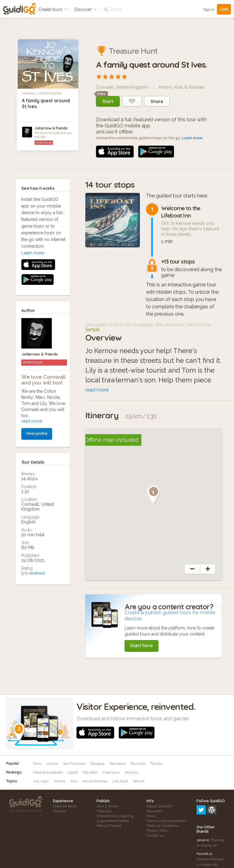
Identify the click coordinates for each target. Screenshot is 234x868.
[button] (154, 495)
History (166, 87)
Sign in (209, 9)
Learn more (192, 138)
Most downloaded (48, 772)
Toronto (156, 763)
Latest (73, 772)
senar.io (203, 814)
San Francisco (74, 763)
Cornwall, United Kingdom (42, 94)
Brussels (138, 763)
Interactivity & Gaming (115, 816)
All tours (131, 772)
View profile (37, 311)
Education (155, 811)
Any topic (41, 781)
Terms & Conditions (163, 826)
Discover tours (65, 806)
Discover (86, 9)
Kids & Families (190, 87)
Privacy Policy (158, 831)
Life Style (120, 781)
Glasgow (98, 763)
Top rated (90, 772)
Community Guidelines (166, 821)
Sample (92, 330)
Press (151, 816)
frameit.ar (204, 827)
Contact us (155, 835)
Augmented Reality (113, 821)
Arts (74, 781)
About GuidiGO (159, 806)
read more (32, 299)
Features (104, 811)
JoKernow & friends (51, 128)
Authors (60, 811)
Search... (117, 9)
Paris (37, 763)
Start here (142, 646)
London (52, 763)
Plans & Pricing (109, 826)
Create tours (53, 9)
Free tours (111, 772)
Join (224, 9)
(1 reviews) (35, 451)
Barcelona (118, 763)
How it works (107, 806)
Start (108, 101)
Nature (139, 781)
